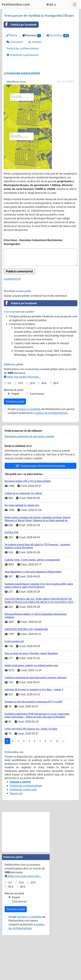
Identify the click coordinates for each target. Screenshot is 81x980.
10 (57, 786)
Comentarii (15, 42)
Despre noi (16, 838)
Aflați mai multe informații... (22, 422)
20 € (32, 428)
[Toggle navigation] (75, 4)
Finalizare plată (15, 446)
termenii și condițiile (28, 454)
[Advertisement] (40, 88)
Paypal (15, 438)
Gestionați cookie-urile (23, 834)
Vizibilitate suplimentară (23, 55)
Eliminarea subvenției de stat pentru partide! (29, 481)
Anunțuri (32, 35)
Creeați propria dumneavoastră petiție (40, 511)
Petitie (12, 35)
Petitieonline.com (16, 4)
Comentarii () (12, 324)
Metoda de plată (14, 435)
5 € (9, 428)
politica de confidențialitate (51, 458)
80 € (56, 428)
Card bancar (37, 438)
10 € (20, 428)
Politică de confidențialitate (23, 48)
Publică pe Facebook (20, 25)
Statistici (35, 42)
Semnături (58, 35)
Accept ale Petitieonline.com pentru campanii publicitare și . (41, 456)
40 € (44, 428)
